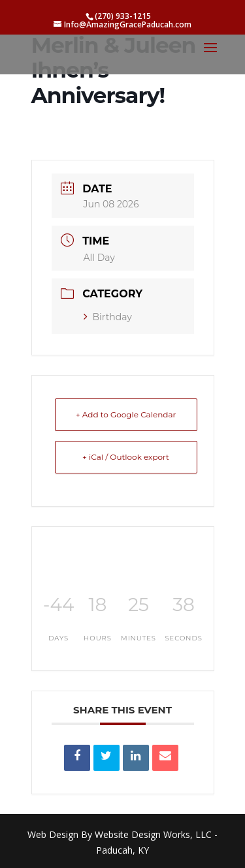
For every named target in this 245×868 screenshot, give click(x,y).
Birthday (108, 317)
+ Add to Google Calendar (126, 414)
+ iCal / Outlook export (126, 457)
